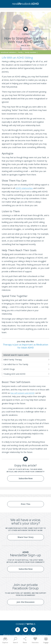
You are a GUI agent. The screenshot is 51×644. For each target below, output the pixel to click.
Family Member (31, 52)
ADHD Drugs (9, 369)
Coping (26, 34)
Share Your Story (26, 537)
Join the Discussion (26, 602)
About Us (7, 635)
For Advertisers (40, 635)
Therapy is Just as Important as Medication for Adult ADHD (26, 346)
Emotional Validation (8, 52)
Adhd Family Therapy (13, 360)
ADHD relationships (24, 188)
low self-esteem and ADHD (23, 393)
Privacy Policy (28, 635)
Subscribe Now (26, 478)
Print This (26, 504)
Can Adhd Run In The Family (16, 364)
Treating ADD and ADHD (14, 374)
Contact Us (16, 635)
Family (20, 52)
